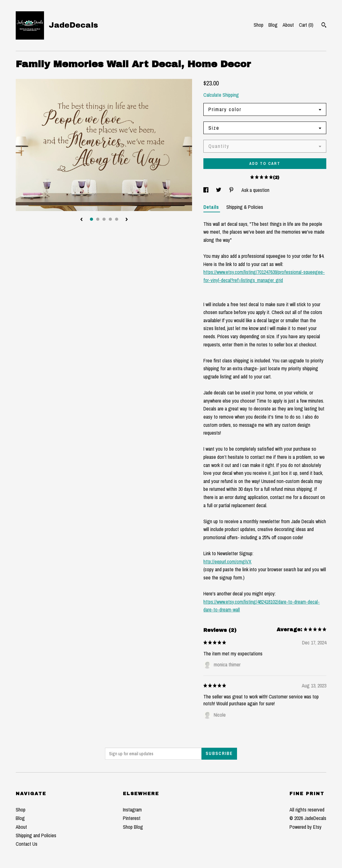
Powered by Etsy (306, 827)
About (288, 25)
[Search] (324, 26)
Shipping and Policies (36, 835)
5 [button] (117, 219)
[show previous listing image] (81, 220)
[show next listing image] (127, 220)
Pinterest (132, 818)
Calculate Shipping (221, 95)
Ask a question (255, 190)
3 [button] (104, 219)
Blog (273, 25)
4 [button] (110, 219)
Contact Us (27, 844)
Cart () (306, 25)
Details (212, 207)
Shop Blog (133, 827)
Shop (259, 25)
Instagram (132, 810)
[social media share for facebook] (207, 190)
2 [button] (98, 219)
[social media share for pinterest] (232, 190)
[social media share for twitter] (219, 190)
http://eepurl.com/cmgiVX (227, 561)
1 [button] (91, 219)
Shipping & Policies (245, 207)
